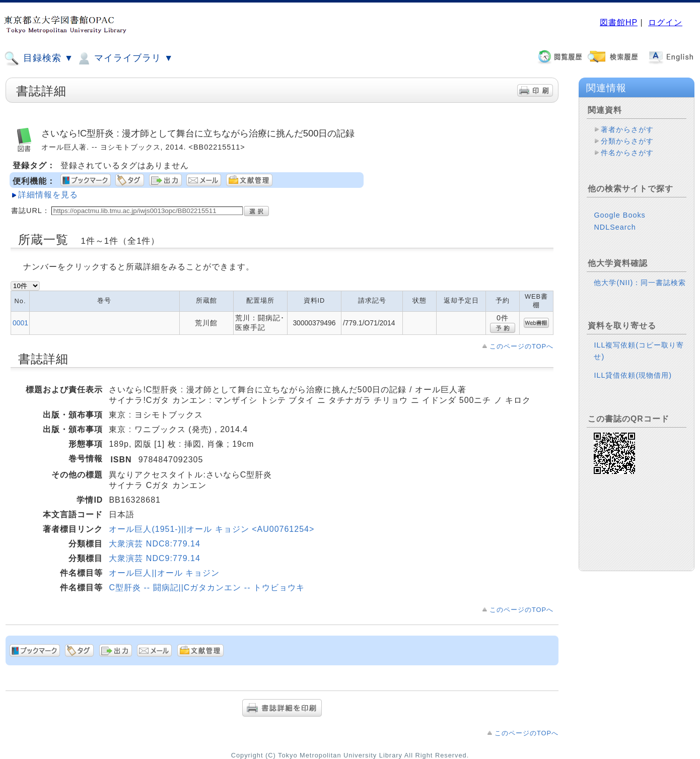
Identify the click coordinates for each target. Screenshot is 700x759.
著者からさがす (627, 129)
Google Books (619, 215)
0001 (20, 323)
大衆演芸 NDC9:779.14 (154, 558)
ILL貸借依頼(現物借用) (633, 375)
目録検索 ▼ (39, 58)
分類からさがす (627, 141)
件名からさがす (627, 153)
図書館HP (619, 22)
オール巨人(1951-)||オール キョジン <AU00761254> (212, 529)
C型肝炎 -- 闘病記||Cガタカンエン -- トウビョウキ (207, 588)
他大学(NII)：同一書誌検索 (640, 283)
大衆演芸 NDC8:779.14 (154, 544)
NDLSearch (615, 227)
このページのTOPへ (521, 346)
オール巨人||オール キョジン (164, 573)
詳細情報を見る (48, 195)
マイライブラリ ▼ (125, 58)
